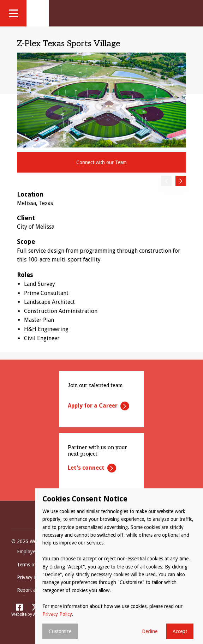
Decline (150, 631)
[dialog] (119, 566)
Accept (180, 631)
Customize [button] (60, 631)
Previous (166, 181)
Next (181, 181)
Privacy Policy (57, 614)
